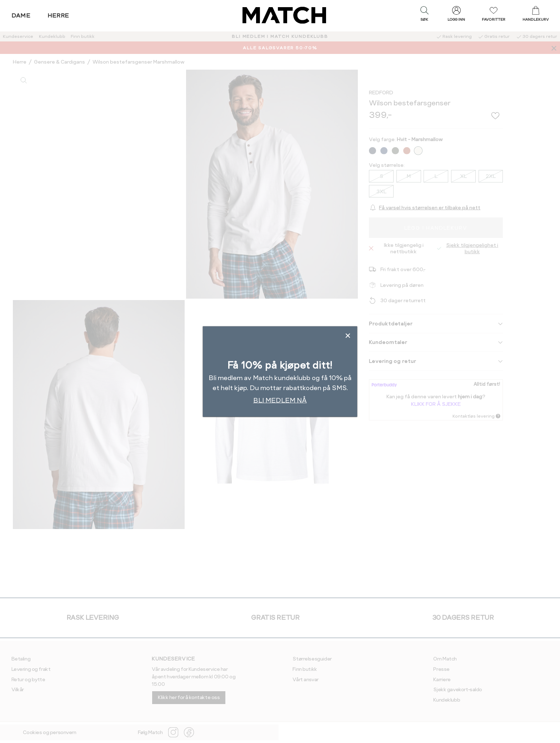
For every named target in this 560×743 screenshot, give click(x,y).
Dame (21, 16)
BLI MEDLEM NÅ (280, 400)
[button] (424, 15)
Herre (58, 16)
